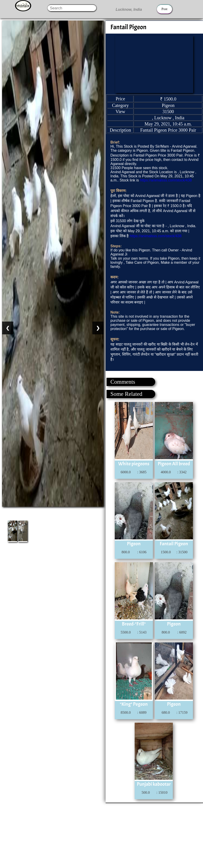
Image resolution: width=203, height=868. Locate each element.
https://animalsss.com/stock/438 (166, 180)
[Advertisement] (101, 835)
